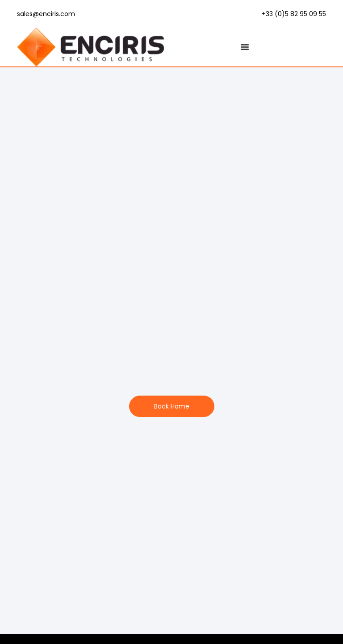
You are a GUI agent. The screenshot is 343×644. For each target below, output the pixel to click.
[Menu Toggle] (245, 47)
